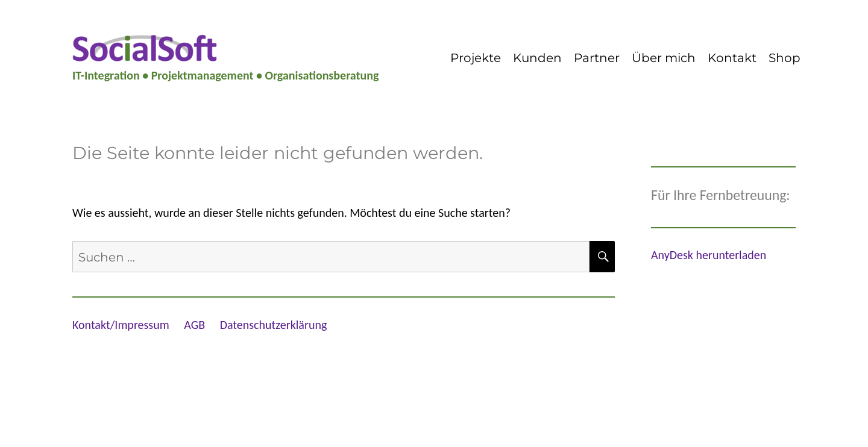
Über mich (664, 58)
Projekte (476, 58)
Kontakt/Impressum (121, 325)
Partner (597, 58)
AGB (194, 325)
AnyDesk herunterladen (709, 255)
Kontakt (732, 58)
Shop (785, 58)
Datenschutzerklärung (274, 325)
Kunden (537, 58)
